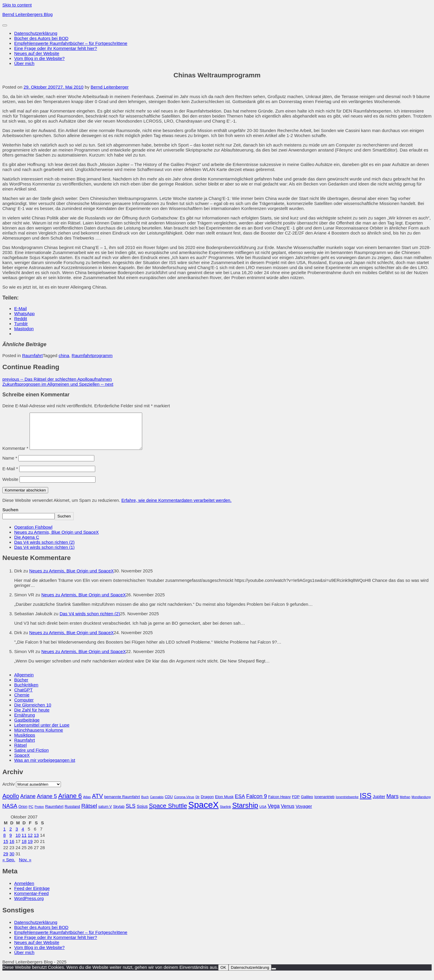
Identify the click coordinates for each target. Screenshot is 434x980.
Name (10, 465)
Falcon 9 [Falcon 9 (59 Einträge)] (257, 803)
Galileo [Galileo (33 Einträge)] (307, 804)
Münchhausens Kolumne (39, 737)
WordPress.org (29, 905)
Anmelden (24, 890)
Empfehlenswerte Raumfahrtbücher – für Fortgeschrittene (71, 43)
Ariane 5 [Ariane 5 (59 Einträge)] (47, 803)
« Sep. (9, 867)
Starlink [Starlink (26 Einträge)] (226, 814)
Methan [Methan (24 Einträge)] (405, 804)
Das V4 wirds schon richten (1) (44, 554)
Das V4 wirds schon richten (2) (44, 549)
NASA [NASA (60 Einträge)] (10, 813)
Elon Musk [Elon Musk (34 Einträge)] (224, 804)
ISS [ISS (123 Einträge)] (366, 803)
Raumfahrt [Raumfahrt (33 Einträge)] (54, 814)
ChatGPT (24, 697)
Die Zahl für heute (32, 717)
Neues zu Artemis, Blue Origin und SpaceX (56, 539)
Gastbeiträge (27, 727)
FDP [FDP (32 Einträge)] (296, 804)
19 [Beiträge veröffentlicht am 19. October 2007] (30, 848)
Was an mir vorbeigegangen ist (45, 767)
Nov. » (25, 867)
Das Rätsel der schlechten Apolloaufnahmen (57, 379)
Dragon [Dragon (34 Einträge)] (207, 804)
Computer (24, 707)
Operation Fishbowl (33, 534)
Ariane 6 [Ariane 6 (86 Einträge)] (70, 803)
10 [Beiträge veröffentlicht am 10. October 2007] (18, 842)
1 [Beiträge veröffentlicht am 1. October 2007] (4, 836)
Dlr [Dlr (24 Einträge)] (197, 804)
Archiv (9, 791)
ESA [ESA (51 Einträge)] (240, 804)
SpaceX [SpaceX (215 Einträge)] (204, 812)
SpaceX (22, 762)
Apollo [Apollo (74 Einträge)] (11, 803)
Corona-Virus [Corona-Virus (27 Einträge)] (184, 804)
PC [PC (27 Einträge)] (31, 814)
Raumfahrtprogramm (92, 355)
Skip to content (17, 5)
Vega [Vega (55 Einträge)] (273, 813)
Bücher (21, 687)
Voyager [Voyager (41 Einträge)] (304, 813)
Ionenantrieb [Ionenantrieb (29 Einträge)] (324, 804)
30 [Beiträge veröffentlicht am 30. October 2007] (12, 861)
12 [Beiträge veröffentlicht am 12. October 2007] (30, 842)
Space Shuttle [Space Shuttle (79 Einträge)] (168, 813)
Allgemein (24, 682)
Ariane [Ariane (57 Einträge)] (28, 803)
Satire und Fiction (31, 757)
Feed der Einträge (32, 895)
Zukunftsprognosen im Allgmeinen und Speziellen (58, 384)
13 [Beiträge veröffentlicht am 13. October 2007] (36, 842)
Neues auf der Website (37, 53)
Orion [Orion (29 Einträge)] (23, 814)
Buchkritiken (26, 692)
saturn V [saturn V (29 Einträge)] (105, 814)
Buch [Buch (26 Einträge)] (145, 804)
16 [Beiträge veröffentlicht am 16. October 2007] (12, 848)
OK (223, 975)
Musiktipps (25, 742)
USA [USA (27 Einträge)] (263, 814)
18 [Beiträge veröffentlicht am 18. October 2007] (24, 848)
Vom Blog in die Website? (39, 58)
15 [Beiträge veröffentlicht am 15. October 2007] (6, 848)
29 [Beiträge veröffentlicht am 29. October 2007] (6, 861)
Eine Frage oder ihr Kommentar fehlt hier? (56, 48)
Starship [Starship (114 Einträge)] (245, 812)
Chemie (22, 702)
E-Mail (10, 476)
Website (10, 486)
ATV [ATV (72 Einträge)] (97, 803)
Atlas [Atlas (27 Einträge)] (87, 804)
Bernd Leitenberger (110, 87)
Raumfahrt (33, 355)
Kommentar (15, 455)
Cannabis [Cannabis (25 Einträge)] (157, 804)
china (64, 355)
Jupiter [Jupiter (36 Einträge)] (379, 804)
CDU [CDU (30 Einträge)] (169, 804)
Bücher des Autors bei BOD (41, 38)
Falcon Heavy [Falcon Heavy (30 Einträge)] (279, 804)
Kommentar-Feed (31, 900)
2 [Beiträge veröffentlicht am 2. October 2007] (11, 836)
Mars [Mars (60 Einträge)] (392, 803)
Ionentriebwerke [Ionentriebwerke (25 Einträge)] (347, 804)
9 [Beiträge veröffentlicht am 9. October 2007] (11, 842)
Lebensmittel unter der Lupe (42, 732)
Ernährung (25, 722)
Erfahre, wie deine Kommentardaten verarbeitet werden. (176, 507)
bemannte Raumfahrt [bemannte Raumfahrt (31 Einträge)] (122, 804)
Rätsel (21, 752)
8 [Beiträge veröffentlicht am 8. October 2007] (4, 842)
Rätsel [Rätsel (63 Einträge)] (89, 813)
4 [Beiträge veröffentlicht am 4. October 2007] (23, 836)
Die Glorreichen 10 (33, 712)
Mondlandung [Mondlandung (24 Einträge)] (421, 804)
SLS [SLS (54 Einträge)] (131, 813)
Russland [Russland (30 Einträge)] (72, 814)
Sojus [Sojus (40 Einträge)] (142, 813)
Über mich (24, 63)
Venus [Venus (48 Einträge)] (288, 813)
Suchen (10, 517)
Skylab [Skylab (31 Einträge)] (119, 814)
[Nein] (274, 976)
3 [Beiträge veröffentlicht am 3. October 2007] (17, 836)
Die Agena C (27, 544)
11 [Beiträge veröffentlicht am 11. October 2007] (24, 842)
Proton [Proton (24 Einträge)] (39, 814)
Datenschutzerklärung (36, 33)
